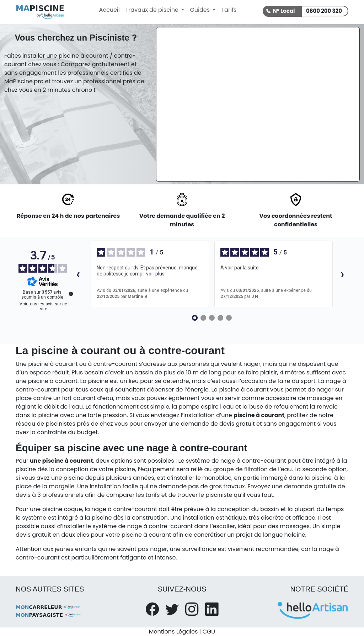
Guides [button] (200, 10)
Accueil (109, 10)
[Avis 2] (203, 318)
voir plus (155, 274)
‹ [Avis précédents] (78, 274)
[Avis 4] (220, 318)
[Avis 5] (229, 318)
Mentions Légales (173, 632)
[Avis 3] (212, 318)
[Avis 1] (195, 318)
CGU (209, 632)
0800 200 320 (324, 11)
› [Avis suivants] (342, 274)
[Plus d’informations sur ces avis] (70, 293)
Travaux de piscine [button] (153, 10)
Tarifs (229, 10)
